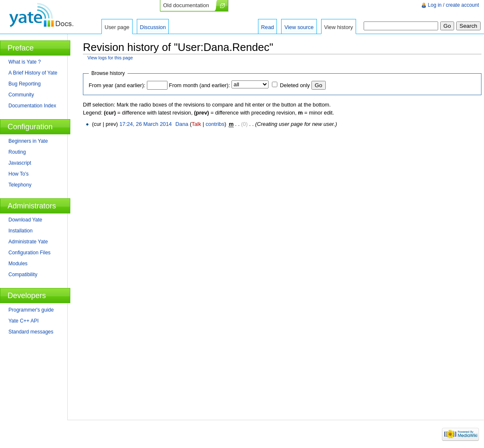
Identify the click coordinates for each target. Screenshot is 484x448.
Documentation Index (32, 106)
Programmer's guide (31, 310)
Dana (182, 124)
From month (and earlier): (199, 85)
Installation (20, 231)
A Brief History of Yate (33, 73)
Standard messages (31, 332)
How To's (19, 174)
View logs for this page (110, 58)
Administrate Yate (28, 242)
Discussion (153, 27)
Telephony (20, 185)
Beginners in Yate (28, 141)
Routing (17, 152)
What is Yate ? (25, 62)
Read (267, 27)
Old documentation (186, 5)
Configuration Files (29, 253)
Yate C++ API (24, 321)
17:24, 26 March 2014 (146, 124)
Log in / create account (453, 5)
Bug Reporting (25, 84)
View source (299, 27)
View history (339, 27)
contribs (215, 124)
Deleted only (295, 85)
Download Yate (25, 220)
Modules (18, 264)
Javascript (20, 163)
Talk (196, 124)
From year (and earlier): (117, 85)
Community (21, 95)
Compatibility (23, 275)
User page (117, 27)
